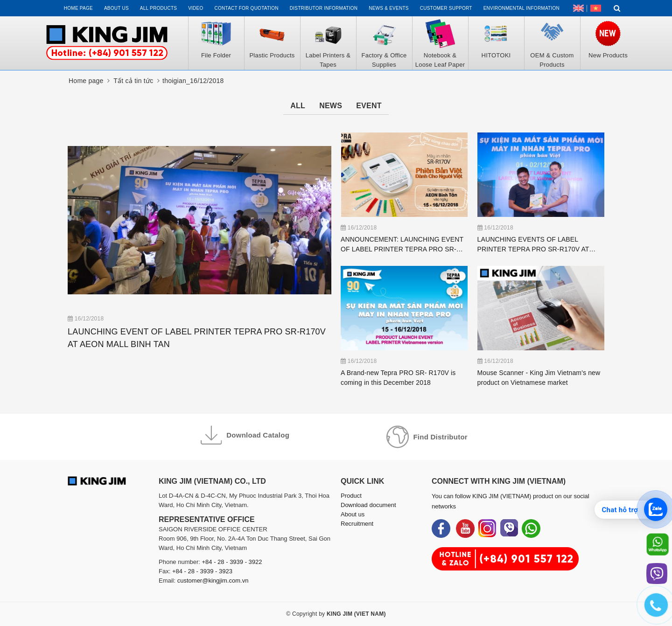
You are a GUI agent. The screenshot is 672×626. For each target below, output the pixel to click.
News (331, 106)
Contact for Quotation (247, 8)
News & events (389, 8)
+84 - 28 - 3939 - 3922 (232, 562)
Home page (78, 8)
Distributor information (324, 8)
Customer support (446, 8)
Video (196, 8)
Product (351, 496)
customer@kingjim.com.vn (213, 581)
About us (116, 8)
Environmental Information (521, 8)
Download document (368, 505)
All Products (158, 8)
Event (369, 106)
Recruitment (357, 524)
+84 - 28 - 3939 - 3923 (202, 571)
